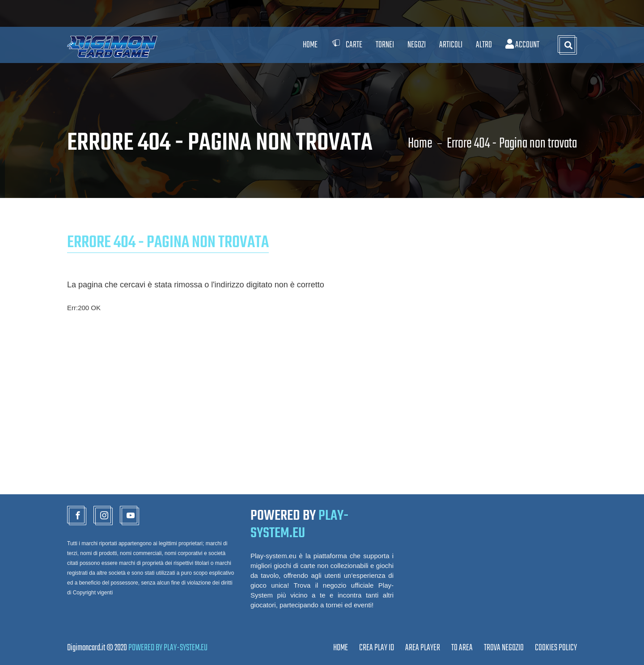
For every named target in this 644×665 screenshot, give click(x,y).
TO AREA (462, 648)
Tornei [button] (385, 45)
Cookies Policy (556, 648)
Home (310, 45)
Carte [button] (347, 45)
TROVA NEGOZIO (504, 648)
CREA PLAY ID (377, 648)
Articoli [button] (451, 45)
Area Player (423, 648)
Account (522, 45)
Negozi (417, 45)
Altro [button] (484, 45)
